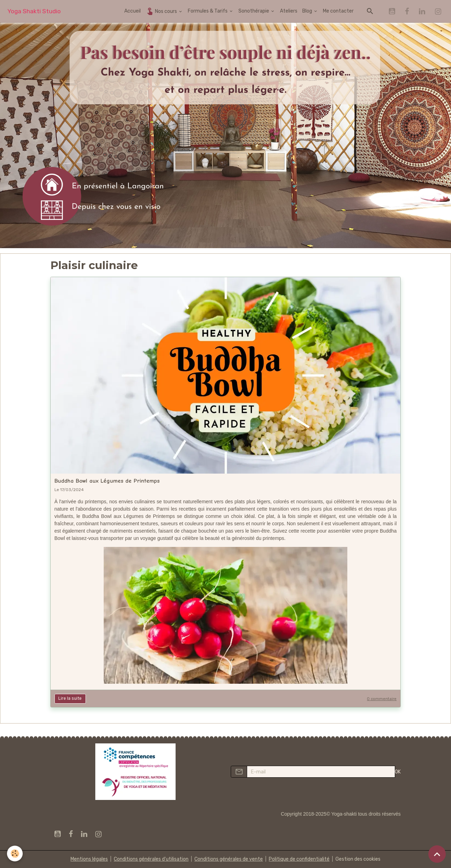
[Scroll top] (437, 854)
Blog (308, 11)
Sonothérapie (254, 11)
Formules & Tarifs (208, 11)
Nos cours (162, 11)
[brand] (34, 11)
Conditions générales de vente (229, 859)
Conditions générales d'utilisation (151, 859)
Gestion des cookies (358, 859)
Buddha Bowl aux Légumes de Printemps (107, 481)
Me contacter (338, 11)
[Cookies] (15, 854)
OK (398, 772)
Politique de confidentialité (299, 859)
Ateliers (289, 11)
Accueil (132, 11)
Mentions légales (89, 859)
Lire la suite (70, 698)
